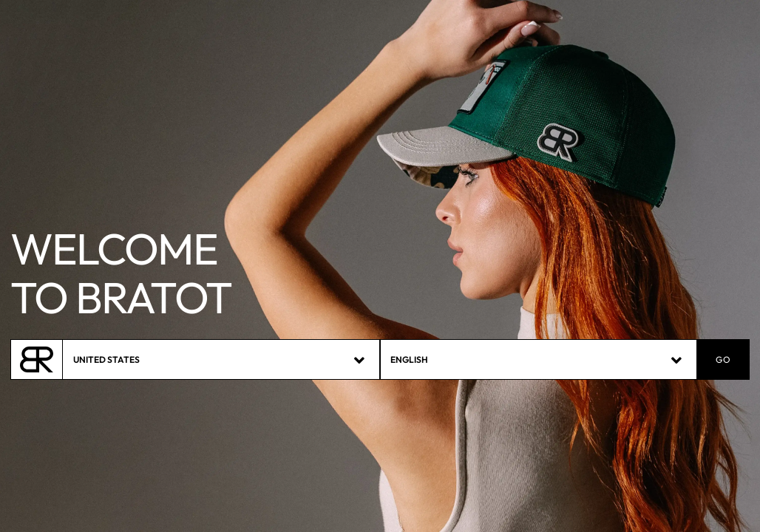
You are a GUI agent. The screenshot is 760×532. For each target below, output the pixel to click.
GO (723, 360)
